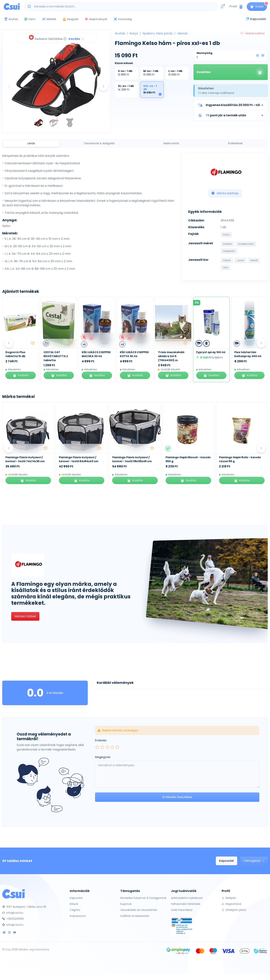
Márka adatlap (225, 193)
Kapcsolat (226, 861)
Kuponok (126, 904)
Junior (240, 260)
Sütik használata (182, 910)
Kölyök (227, 260)
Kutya (134, 33)
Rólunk (74, 904)
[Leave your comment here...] (177, 774)
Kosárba (231, 72)
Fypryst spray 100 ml (249, 352)
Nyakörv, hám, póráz (158, 33)
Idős (226, 267)
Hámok (182, 33)
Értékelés (101, 740)
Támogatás (254, 861)
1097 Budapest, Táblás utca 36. (24, 907)
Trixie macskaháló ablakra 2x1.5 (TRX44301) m (209, 356)
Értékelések (235, 143)
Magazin (71, 19)
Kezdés (76, 39)
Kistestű (228, 244)
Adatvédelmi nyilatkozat (187, 898)
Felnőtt (254, 260)
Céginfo (75, 910)
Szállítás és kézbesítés (135, 916)
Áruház (120, 33)
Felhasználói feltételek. (186, 904)
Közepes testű (246, 244)
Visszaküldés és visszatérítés (139, 910)
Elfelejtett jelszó (234, 910)
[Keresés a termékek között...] (123, 7)
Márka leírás (171, 143)
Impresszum (78, 916)
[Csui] (13, 894)
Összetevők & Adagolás (99, 143)
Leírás (31, 143)
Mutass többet (25, 616)
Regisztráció (232, 904)
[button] (231, 105)
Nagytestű (229, 251)
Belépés (229, 898)
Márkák (49, 19)
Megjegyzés (103, 757)
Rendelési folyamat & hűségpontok (143, 898)
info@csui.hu (13, 913)
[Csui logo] (12, 7)
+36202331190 (13, 919)
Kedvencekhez (253, 33)
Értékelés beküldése (177, 797)
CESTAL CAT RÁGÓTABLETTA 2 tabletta (94, 356)
